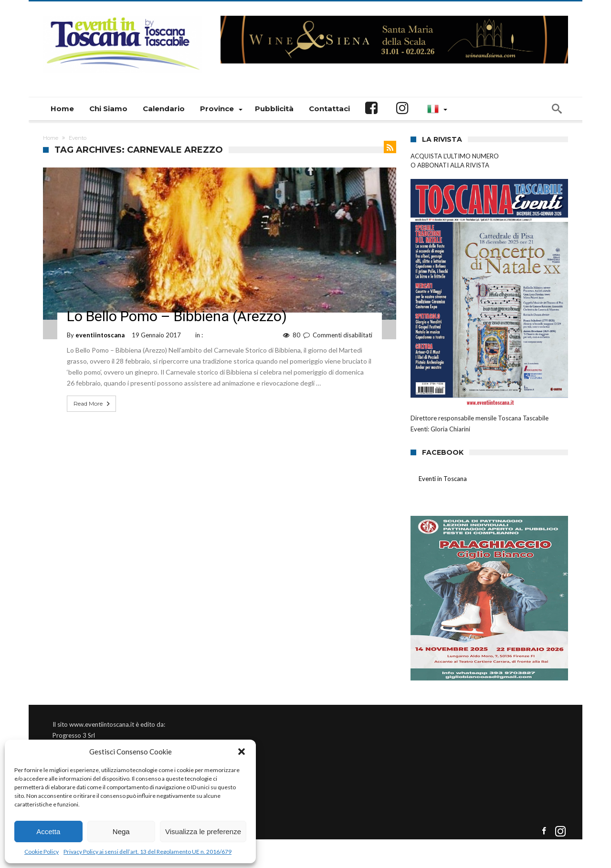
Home (51, 138)
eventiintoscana (100, 335)
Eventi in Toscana (443, 479)
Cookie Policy (42, 852)
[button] (242, 752)
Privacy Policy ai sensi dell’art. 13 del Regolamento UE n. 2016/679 (147, 852)
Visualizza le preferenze (203, 831)
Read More (93, 404)
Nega (121, 831)
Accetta (48, 831)
